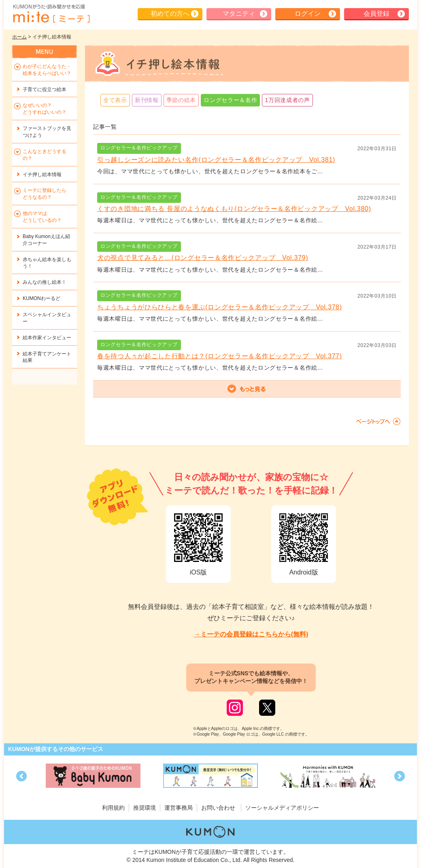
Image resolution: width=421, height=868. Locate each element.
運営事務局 (179, 808)
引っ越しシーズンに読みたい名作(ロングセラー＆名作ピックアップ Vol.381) (216, 160)
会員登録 (376, 14)
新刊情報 (147, 100)
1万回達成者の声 (287, 100)
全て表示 (115, 100)
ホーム (19, 37)
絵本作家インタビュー (47, 338)
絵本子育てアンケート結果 (47, 357)
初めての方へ (170, 14)
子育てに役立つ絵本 (45, 89)
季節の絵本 (181, 100)
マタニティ (239, 14)
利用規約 (113, 808)
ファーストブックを (47, 132)
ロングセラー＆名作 (230, 100)
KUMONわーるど (41, 298)
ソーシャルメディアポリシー (282, 808)
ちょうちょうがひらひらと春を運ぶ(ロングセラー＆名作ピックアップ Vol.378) (220, 307)
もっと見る (247, 389)
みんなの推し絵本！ (45, 282)
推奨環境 (145, 808)
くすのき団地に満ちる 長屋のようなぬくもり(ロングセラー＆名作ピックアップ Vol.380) (234, 209)
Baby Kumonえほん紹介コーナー (46, 240)
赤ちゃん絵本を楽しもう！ (47, 263)
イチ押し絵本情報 (42, 174)
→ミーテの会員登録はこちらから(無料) (251, 634)
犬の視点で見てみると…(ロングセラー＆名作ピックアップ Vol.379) (203, 258)
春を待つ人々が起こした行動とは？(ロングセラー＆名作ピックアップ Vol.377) (220, 356)
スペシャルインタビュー (47, 318)
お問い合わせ (218, 808)
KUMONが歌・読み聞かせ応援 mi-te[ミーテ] (51, 14)
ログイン (308, 14)
